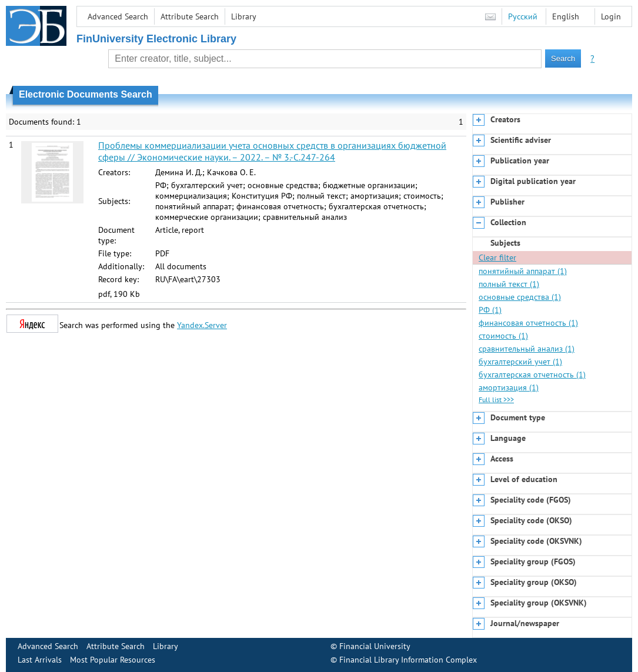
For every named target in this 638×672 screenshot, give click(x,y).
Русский (523, 16)
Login (611, 16)
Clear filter (497, 258)
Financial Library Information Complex (408, 660)
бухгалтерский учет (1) (520, 362)
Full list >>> (496, 399)
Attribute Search (190, 16)
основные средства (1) (520, 297)
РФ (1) (490, 310)
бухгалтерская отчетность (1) (532, 375)
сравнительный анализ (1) (527, 349)
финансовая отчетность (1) (528, 323)
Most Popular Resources (113, 660)
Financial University (375, 646)
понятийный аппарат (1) (523, 271)
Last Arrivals (40, 660)
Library (244, 16)
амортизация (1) (509, 387)
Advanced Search (118, 16)
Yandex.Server (202, 325)
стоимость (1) (503, 336)
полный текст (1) (509, 284)
